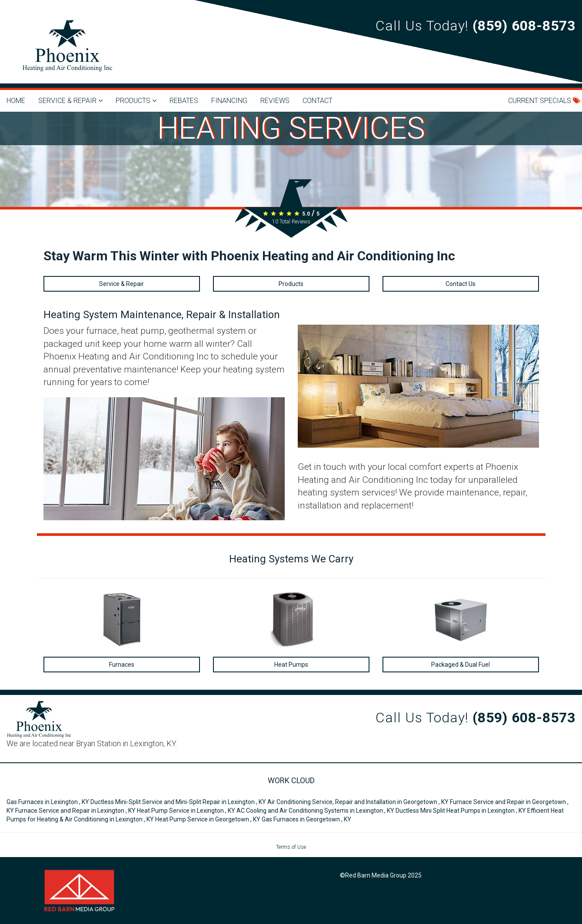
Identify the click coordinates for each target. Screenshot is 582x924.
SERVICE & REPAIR (70, 101)
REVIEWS (275, 101)
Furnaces (122, 665)
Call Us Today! (476, 26)
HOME (16, 101)
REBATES (184, 101)
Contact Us (461, 284)
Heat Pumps (291, 665)
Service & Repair (121, 284)
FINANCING (229, 101)
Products (291, 284)
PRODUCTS (136, 101)
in (48, 802)
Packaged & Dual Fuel (461, 665)
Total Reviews (291, 222)
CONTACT (318, 101)
